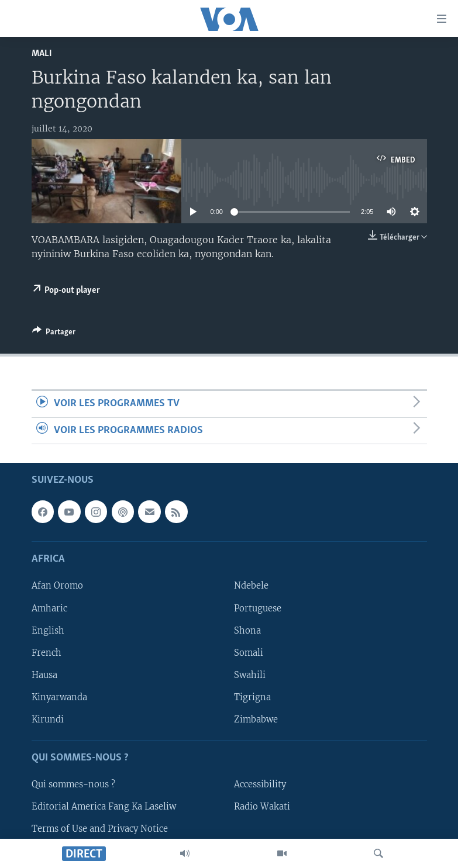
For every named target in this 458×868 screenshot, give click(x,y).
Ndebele (251, 586)
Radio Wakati (262, 807)
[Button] (54, 334)
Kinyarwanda (59, 697)
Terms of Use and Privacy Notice (100, 829)
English (48, 631)
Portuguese (258, 608)
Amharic (49, 608)
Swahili (250, 675)
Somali (249, 653)
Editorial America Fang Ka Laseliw (104, 807)
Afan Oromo (57, 586)
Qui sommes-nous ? (73, 784)
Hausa (44, 675)
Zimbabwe (256, 720)
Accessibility (260, 784)
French (47, 653)
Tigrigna (252, 697)
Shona (247, 631)
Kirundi (48, 720)
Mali (42, 53)
